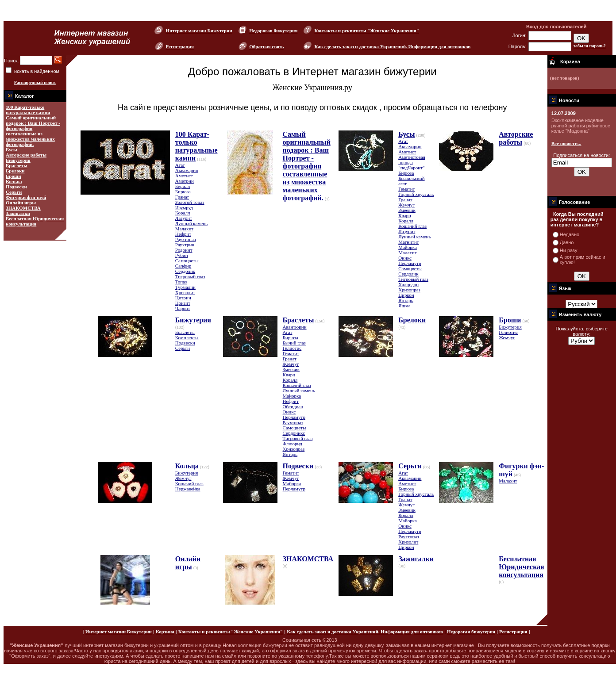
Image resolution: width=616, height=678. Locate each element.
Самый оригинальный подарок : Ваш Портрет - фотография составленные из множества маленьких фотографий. (33, 131)
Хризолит (185, 292)
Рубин (182, 255)
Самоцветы (187, 260)
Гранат (182, 197)
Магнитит (408, 242)
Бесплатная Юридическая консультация (35, 221)
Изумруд (184, 207)
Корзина (165, 632)
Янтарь (406, 300)
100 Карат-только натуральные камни (28, 110)
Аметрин (185, 181)
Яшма (404, 306)
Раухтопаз (185, 239)
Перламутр (410, 263)
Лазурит (184, 218)
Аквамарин (187, 170)
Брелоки (15, 171)
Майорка (408, 247)
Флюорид (293, 444)
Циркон (406, 295)
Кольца (14, 181)
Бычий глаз (294, 343)
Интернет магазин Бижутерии (199, 31)
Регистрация (179, 46)
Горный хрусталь (416, 194)
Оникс (405, 258)
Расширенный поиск (35, 82)
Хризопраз (409, 290)
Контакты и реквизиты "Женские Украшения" (366, 31)
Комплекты (187, 337)
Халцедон (408, 284)
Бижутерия (18, 160)
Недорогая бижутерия (273, 31)
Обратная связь (266, 46)
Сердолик (185, 271)
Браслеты (17, 165)
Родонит (184, 250)
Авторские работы (26, 155)
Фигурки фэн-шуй (26, 197)
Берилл (183, 186)
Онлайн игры (21, 203)
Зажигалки (18, 213)
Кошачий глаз (412, 226)
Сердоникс (294, 433)
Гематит (406, 189)
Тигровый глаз (190, 276)
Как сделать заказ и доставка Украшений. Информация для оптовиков (392, 46)
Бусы (12, 149)
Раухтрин (185, 245)
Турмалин (185, 287)
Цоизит (183, 303)
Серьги (14, 192)
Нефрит (183, 234)
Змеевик (407, 210)
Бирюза (183, 192)
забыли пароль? (590, 46)
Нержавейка (188, 489)
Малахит (184, 229)
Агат (180, 165)
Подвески (16, 187)
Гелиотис (292, 348)
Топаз (181, 282)
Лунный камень (191, 223)
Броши (13, 176)
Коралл (183, 213)
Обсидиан (293, 406)
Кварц (405, 215)
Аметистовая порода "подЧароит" (412, 162)
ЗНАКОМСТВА (23, 208)
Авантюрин (295, 327)
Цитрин (183, 298)
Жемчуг (406, 205)
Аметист (184, 176)
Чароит (183, 308)
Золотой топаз (190, 202)
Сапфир (183, 266)
